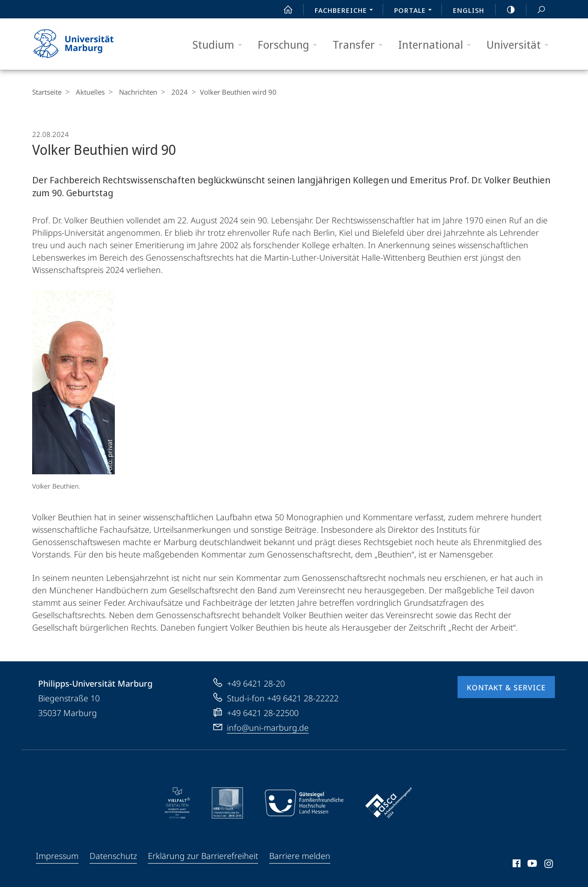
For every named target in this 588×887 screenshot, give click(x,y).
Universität (520, 45)
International (438, 45)
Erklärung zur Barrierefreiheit (203, 856)
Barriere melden (300, 856)
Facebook (516, 865)
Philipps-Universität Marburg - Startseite (82, 44)
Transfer (361, 45)
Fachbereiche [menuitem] (346, 11)
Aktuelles (88, 92)
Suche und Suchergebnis (536, 10)
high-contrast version (506, 10)
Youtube (531, 865)
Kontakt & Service (506, 688)
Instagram (549, 865)
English (469, 10)
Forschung (290, 45)
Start (283, 10)
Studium (220, 45)
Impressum (57, 856)
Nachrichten (133, 92)
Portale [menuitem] (416, 11)
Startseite (47, 92)
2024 (173, 92)
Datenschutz (113, 856)
